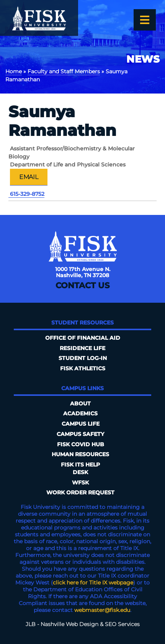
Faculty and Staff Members (64, 71)
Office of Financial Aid (83, 338)
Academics (80, 413)
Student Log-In (83, 358)
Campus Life (81, 424)
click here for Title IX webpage (93, 583)
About (80, 404)
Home (14, 71)
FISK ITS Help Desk (80, 468)
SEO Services (122, 624)
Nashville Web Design (69, 624)
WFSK (80, 483)
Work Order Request (80, 492)
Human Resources (80, 454)
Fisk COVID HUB (81, 444)
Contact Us (82, 285)
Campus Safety (80, 434)
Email (29, 177)
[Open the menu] (145, 20)
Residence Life (82, 348)
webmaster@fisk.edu (102, 610)
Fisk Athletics (83, 368)
